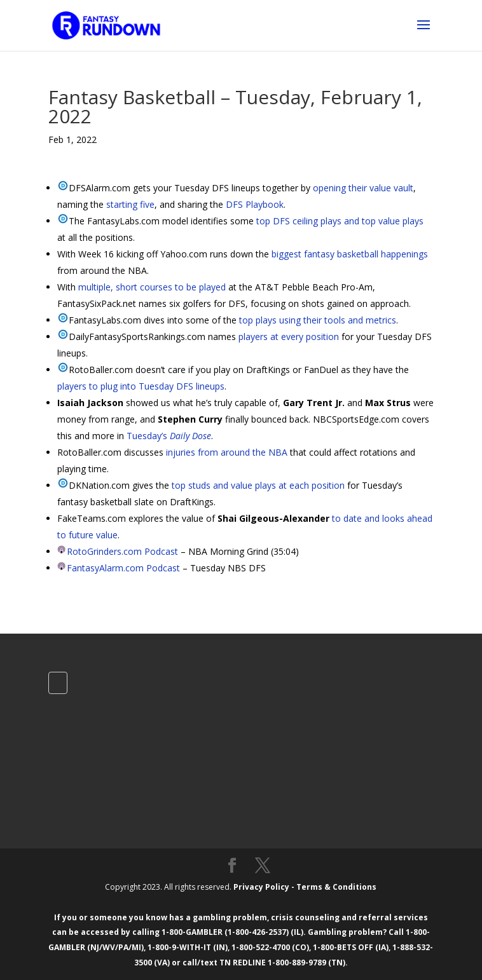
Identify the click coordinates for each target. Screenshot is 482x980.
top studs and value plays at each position (258, 485)
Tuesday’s (169, 436)
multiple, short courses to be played (152, 287)
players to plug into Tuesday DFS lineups (141, 386)
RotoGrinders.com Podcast (122, 551)
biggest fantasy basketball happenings (350, 254)
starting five (130, 204)
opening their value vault (363, 188)
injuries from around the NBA (227, 452)
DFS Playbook (255, 204)
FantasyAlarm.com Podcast (123, 568)
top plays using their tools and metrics (318, 320)
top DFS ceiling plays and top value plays (340, 221)
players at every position (289, 337)
